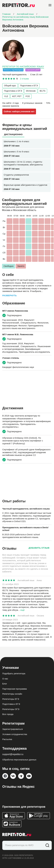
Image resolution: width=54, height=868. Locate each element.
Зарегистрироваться (13, 729)
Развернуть (10, 295)
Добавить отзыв (39, 548)
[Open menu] (50, 5)
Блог (5, 684)
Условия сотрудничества (15, 734)
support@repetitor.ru (13, 754)
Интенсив (31, 91)
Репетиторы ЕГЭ (11, 699)
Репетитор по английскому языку (23, 66)
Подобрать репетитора (14, 673)
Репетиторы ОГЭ (11, 709)
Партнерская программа (15, 689)
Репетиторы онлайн (12, 694)
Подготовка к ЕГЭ (29, 85)
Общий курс (10, 85)
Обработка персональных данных (19, 760)
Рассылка (7, 739)
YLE (6, 96)
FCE (28, 96)
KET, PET (17, 96)
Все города (8, 714)
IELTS (43, 91)
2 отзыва (24, 79)
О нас (5, 679)
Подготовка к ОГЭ (13, 91)
